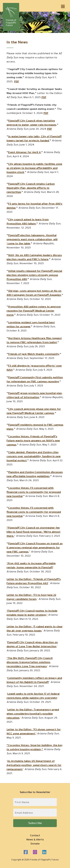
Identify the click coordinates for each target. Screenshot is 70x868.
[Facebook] (26, 852)
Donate (35, 844)
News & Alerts (35, 840)
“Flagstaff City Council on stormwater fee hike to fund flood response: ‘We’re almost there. (33, 532)
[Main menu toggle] (63, 6)
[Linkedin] (44, 852)
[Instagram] (35, 852)
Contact (35, 836)
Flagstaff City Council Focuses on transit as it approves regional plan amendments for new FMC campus (35, 548)
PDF (44, 98)
